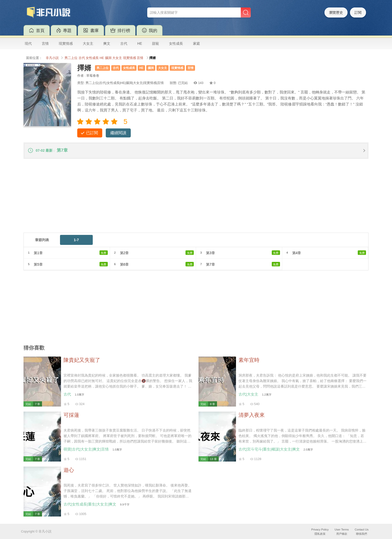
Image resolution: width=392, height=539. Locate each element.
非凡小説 (52, 58)
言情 (45, 43)
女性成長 (176, 43)
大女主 (88, 43)
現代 (28, 43)
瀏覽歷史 (336, 12)
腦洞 (108, 58)
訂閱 (358, 12)
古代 (124, 43)
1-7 (76, 240)
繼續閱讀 (118, 133)
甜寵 (155, 43)
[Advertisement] (173, 198)
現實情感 (66, 43)
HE (140, 43)
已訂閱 (92, 133)
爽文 (107, 43)
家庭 (196, 43)
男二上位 (71, 58)
